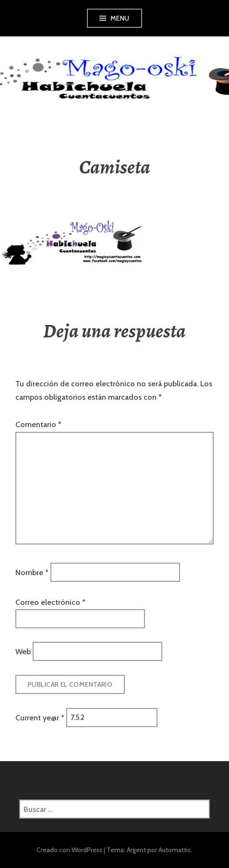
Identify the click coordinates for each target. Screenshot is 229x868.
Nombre (32, 573)
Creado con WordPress (69, 850)
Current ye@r (40, 717)
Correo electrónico (50, 602)
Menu (120, 18)
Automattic (175, 850)
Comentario (38, 424)
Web (23, 652)
